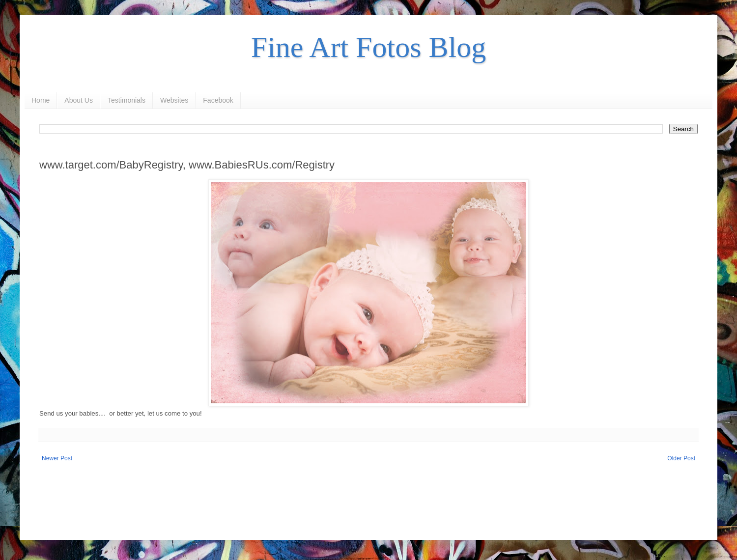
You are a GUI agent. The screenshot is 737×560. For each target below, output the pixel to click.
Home (41, 100)
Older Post (681, 458)
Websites (174, 100)
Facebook (218, 100)
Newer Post (57, 458)
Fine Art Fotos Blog (368, 47)
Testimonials (127, 100)
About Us (79, 100)
